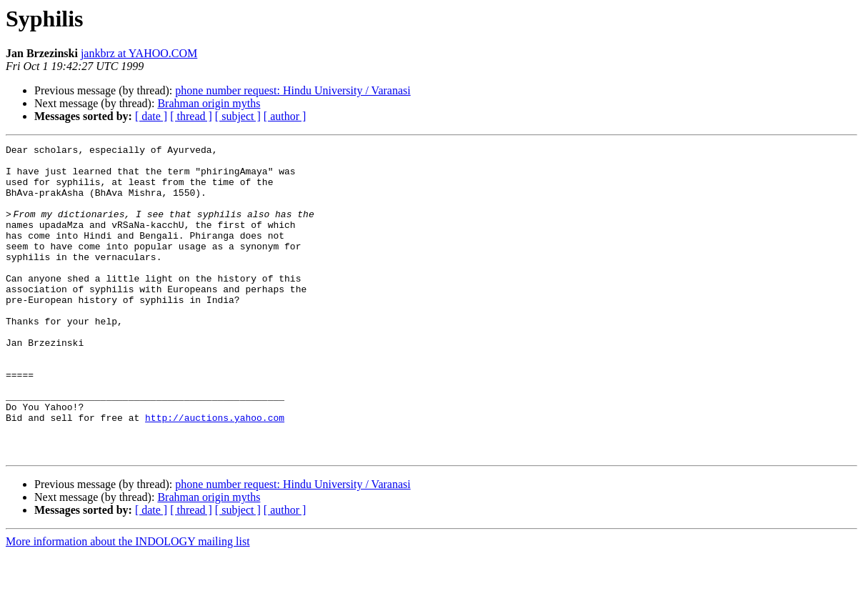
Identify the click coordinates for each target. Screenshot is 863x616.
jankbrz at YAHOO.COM (139, 53)
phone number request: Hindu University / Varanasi (293, 90)
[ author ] (285, 116)
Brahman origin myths (209, 103)
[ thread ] (191, 116)
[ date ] (151, 116)
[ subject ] (238, 116)
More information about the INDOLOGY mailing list (128, 603)
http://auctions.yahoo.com (215, 473)
